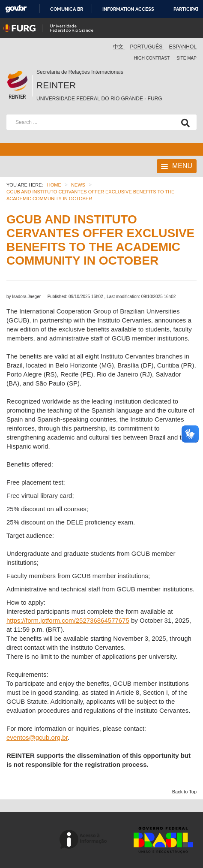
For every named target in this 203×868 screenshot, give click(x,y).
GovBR (16, 9)
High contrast (152, 58)
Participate (188, 9)
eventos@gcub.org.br (37, 737)
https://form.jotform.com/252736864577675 (68, 620)
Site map (187, 58)
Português (147, 47)
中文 (119, 47)
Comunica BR (67, 9)
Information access (128, 9)
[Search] (184, 122)
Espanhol (183, 47)
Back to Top (184, 792)
